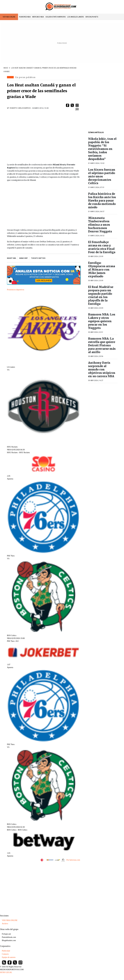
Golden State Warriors (56, 17)
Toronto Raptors (38, 258)
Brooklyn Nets (92, 17)
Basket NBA (11, 258)
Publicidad (6, 951)
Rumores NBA (25, 17)
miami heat (23, 258)
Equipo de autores (9, 957)
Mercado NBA (38, 17)
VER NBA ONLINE (9, 17)
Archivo (5, 924)
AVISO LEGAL (6, 972)
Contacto (5, 954)
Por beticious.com (73, 860)
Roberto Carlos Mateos (20, 108)
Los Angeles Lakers (76, 17)
